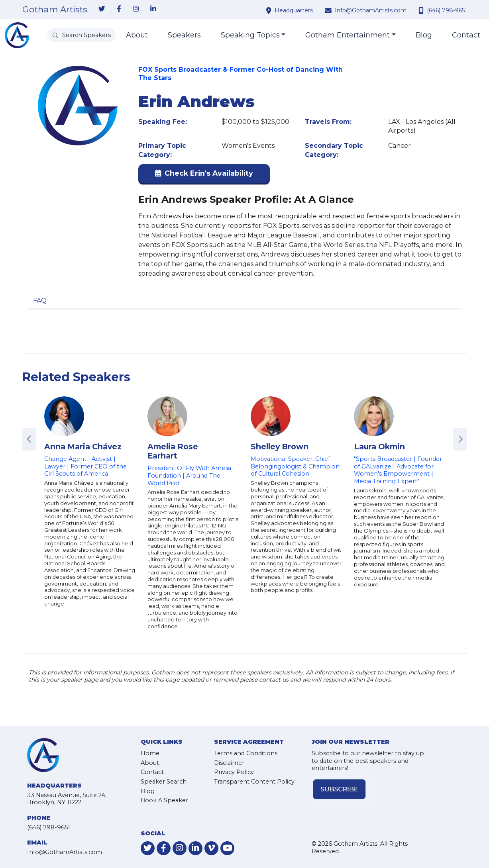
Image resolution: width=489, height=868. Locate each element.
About (137, 35)
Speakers (184, 35)
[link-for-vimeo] (211, 848)
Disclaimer (229, 763)
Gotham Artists (55, 10)
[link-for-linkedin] (153, 9)
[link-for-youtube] (227, 848)
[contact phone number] (422, 10)
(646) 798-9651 (447, 10)
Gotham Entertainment (348, 35)
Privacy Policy (234, 772)
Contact (466, 35)
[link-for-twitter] (102, 9)
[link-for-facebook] (119, 9)
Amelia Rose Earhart (173, 451)
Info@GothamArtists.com (371, 10)
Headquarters (294, 10)
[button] (204, 175)
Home (150, 753)
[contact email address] (329, 10)
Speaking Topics (250, 35)
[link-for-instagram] (136, 9)
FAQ (40, 301)
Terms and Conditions (246, 753)
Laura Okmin (379, 447)
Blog (424, 35)
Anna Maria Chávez (83, 447)
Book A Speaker (164, 800)
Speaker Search (164, 782)
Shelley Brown (280, 447)
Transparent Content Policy (254, 782)
